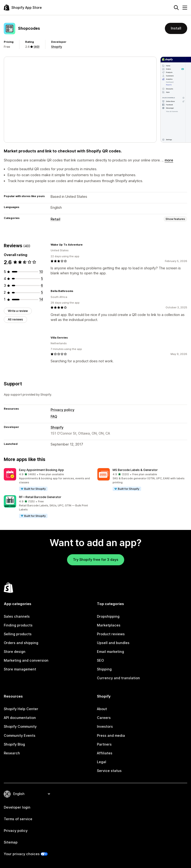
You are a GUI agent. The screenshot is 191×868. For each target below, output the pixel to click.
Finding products (18, 625)
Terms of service (18, 819)
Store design (15, 652)
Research (12, 753)
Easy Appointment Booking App (41, 470)
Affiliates (105, 753)
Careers (104, 718)
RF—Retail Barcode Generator (40, 497)
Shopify (57, 47)
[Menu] (185, 8)
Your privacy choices (22, 854)
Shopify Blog (14, 744)
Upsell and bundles (113, 643)
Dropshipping (108, 616)
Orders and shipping (21, 643)
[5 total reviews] (42, 279)
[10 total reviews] (41, 272)
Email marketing (110, 652)
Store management (20, 669)
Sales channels (17, 616)
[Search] (176, 8)
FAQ (54, 417)
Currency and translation (118, 678)
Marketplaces (109, 625)
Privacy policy (62, 410)
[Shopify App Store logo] (23, 7)
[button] (49, 480)
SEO (100, 660)
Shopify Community (20, 727)
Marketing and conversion (26, 660)
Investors (105, 727)
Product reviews (111, 634)
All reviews (15, 319)
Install (176, 28)
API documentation (20, 718)
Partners (104, 744)
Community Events (20, 736)
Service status (109, 771)
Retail (55, 219)
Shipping (104, 669)
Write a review (18, 311)
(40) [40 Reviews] (36, 47)
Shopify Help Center (21, 709)
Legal (102, 762)
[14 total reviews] (41, 299)
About (102, 709)
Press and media (111, 736)
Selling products (18, 634)
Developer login (17, 807)
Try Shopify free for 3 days (96, 560)
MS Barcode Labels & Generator (135, 470)
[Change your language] (32, 794)
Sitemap (11, 842)
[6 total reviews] (42, 286)
